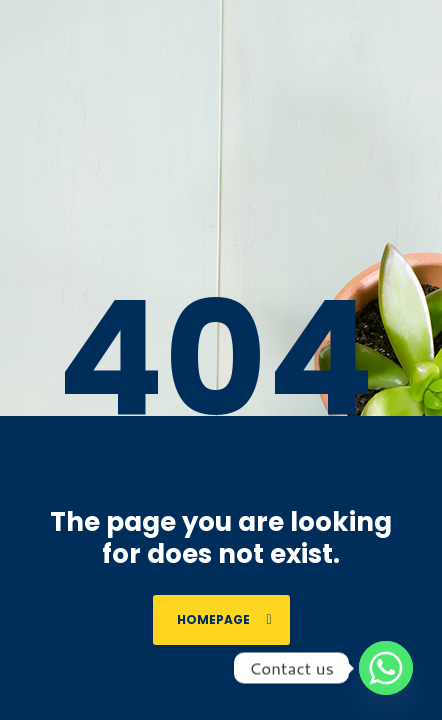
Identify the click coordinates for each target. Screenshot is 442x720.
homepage (224, 619)
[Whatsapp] (386, 668)
